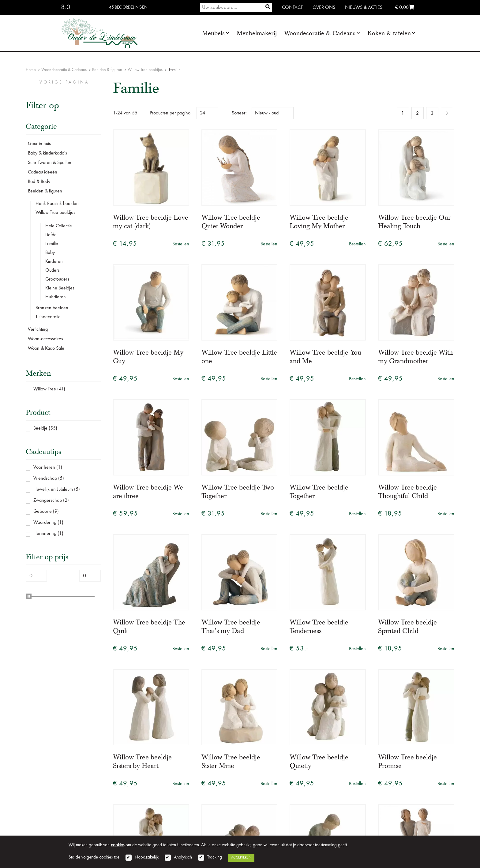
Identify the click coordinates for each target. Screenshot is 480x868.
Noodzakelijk (147, 857)
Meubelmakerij (257, 33)
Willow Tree (45, 389)
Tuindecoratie (48, 317)
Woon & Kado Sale (46, 348)
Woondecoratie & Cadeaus (320, 33)
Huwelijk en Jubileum (53, 490)
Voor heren (44, 468)
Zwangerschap (48, 501)
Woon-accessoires (45, 339)
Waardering (45, 523)
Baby (50, 253)
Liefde (51, 235)
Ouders (52, 270)
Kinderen (54, 262)
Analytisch (183, 857)
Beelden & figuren (107, 70)
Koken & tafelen (389, 33)
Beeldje (40, 428)
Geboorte (43, 512)
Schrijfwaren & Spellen (50, 163)
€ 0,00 (405, 8)
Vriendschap (45, 479)
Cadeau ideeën (43, 172)
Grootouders (57, 279)
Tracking (215, 857)
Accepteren (241, 858)
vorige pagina (64, 82)
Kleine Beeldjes (60, 288)
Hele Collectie (59, 226)
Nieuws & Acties (364, 8)
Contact (292, 8)
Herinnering (45, 534)
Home (31, 70)
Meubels (213, 33)
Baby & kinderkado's (47, 153)
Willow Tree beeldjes (145, 70)
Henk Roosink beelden (57, 204)
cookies (118, 845)
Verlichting (38, 330)
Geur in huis (39, 144)
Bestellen (181, 244)
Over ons (324, 8)
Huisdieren (56, 297)
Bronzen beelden (52, 308)
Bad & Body (39, 182)
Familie (52, 244)
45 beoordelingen (128, 7)
